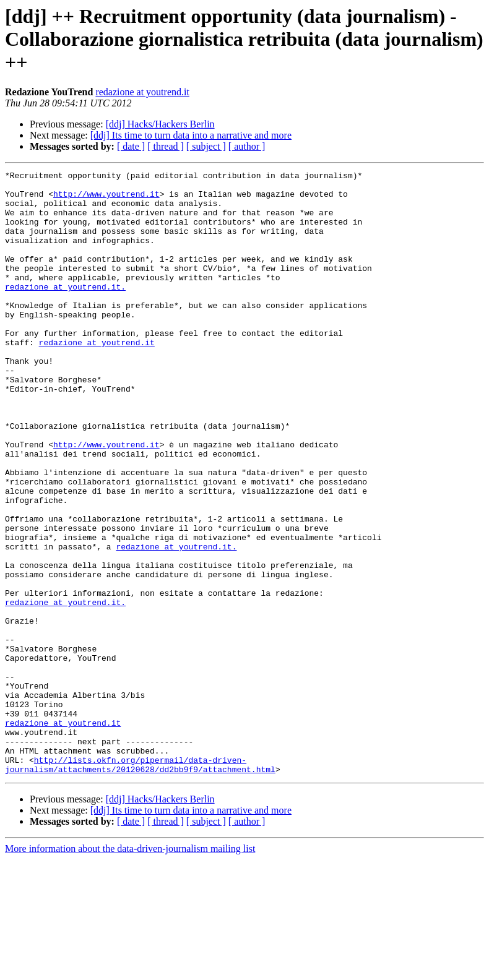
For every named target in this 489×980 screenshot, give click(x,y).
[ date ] (131, 146)
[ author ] (247, 146)
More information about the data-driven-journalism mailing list (130, 969)
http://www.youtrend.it (106, 199)
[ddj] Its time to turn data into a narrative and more (191, 135)
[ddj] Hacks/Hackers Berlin (160, 124)
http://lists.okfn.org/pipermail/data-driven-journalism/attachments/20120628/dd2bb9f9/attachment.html (140, 884)
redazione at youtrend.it (142, 92)
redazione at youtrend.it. (65, 311)
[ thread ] (166, 146)
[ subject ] (206, 146)
